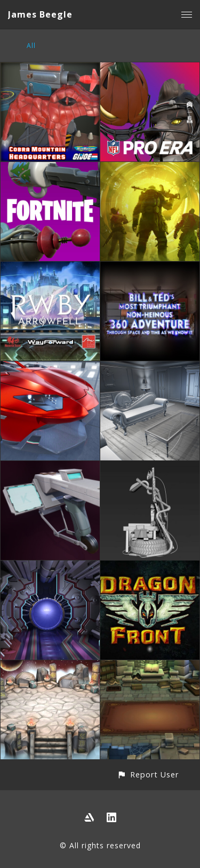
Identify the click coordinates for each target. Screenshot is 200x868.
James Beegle (40, 14)
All (31, 46)
